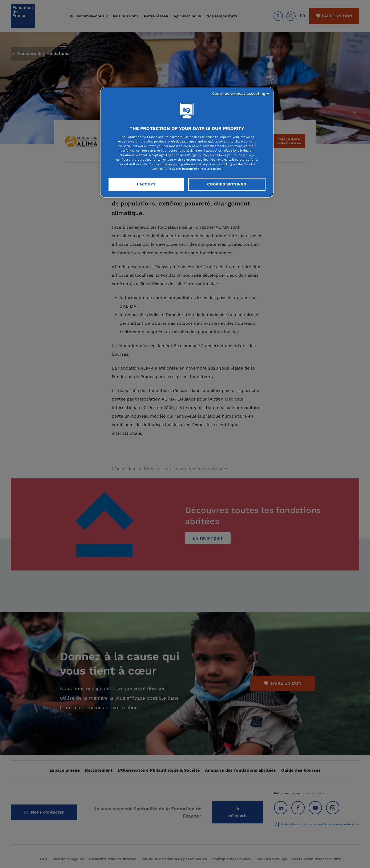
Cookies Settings (227, 184)
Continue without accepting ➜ (241, 93)
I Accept (146, 184)
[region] (187, 142)
